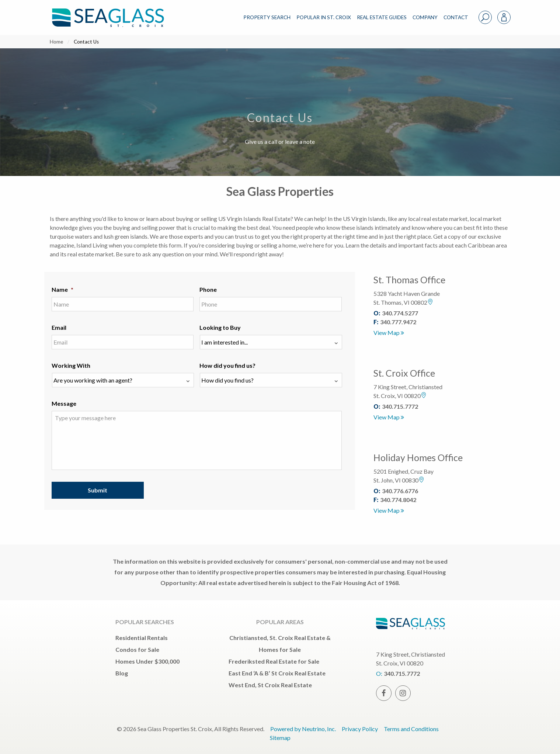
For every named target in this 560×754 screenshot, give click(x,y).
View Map (389, 333)
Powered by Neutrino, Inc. (303, 729)
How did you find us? (227, 365)
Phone (208, 289)
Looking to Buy (220, 327)
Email (59, 327)
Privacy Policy (360, 729)
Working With (71, 365)
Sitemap (280, 738)
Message (64, 403)
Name (62, 289)
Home (56, 42)
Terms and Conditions (411, 729)
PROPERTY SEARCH (267, 17)
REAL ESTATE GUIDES (382, 17)
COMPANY (425, 17)
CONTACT (456, 17)
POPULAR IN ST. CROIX (324, 17)
